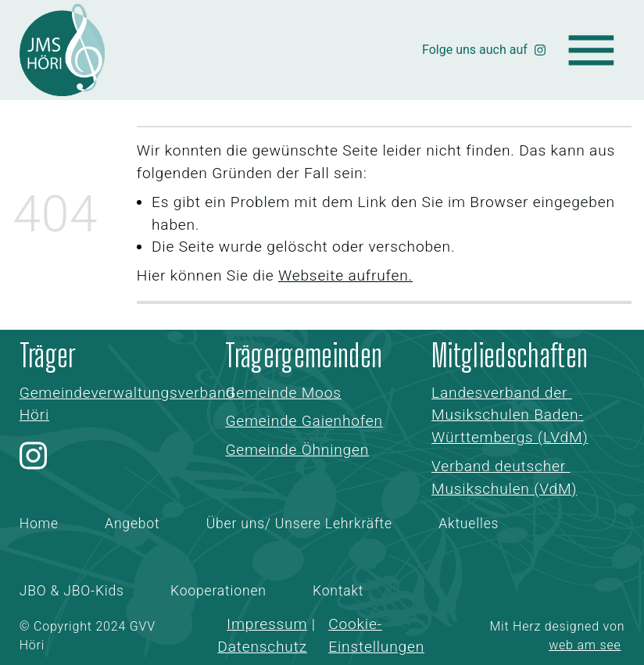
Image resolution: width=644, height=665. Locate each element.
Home (39, 524)
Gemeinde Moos (283, 393)
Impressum (267, 624)
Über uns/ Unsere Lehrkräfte (299, 524)
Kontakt (338, 591)
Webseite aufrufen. (345, 275)
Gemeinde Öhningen (297, 450)
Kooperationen (218, 591)
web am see (585, 645)
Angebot (132, 524)
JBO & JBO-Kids (72, 591)
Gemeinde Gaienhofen (304, 421)
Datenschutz (262, 647)
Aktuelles (469, 524)
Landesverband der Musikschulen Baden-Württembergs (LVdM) (510, 415)
